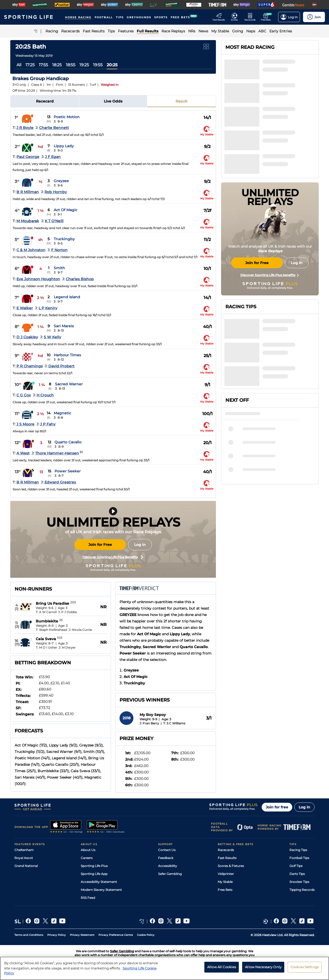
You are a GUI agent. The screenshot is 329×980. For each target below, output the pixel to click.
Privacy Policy (57, 935)
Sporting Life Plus (94, 866)
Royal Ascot (24, 858)
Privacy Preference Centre (116, 935)
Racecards (226, 850)
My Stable (225, 882)
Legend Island (67, 297)
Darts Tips (297, 874)
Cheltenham (24, 850)
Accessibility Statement (99, 882)
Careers (87, 858)
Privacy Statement (82, 935)
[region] (164, 968)
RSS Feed (88, 898)
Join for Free (100, 545)
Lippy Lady (64, 146)
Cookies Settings (305, 967)
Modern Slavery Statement (101, 890)
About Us (88, 850)
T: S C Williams (174, 723)
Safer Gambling (170, 874)
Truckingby (64, 239)
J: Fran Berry (149, 723)
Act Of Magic (66, 210)
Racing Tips (298, 850)
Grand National (26, 866)
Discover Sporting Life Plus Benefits (113, 557)
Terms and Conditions (29, 935)
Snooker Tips (299, 882)
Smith (59, 268)
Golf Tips (296, 866)
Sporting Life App (94, 874)
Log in (140, 545)
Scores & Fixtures (231, 866)
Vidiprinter (226, 874)
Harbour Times (67, 355)
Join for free (277, 807)
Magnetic (62, 413)
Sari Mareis (64, 326)
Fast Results (227, 858)
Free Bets (225, 890)
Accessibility (168, 866)
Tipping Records (302, 890)
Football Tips (299, 858)
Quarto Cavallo (68, 442)
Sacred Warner (69, 384)
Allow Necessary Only (263, 967)
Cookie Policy (146, 935)
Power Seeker (68, 471)
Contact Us (167, 850)
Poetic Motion (67, 117)
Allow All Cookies (222, 967)
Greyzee (61, 181)
